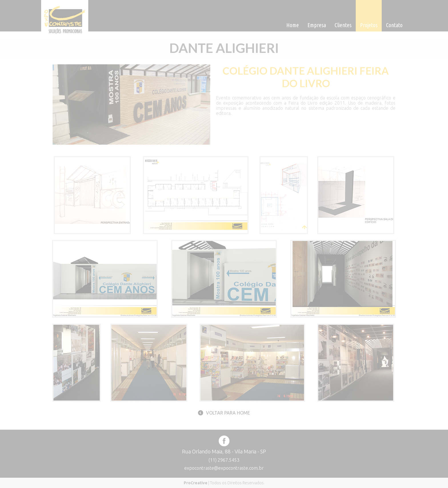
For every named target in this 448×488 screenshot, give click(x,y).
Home (293, 25)
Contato (394, 25)
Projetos (369, 25)
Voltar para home (228, 413)
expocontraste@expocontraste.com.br (224, 468)
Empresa (317, 25)
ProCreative (196, 483)
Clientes (343, 25)
